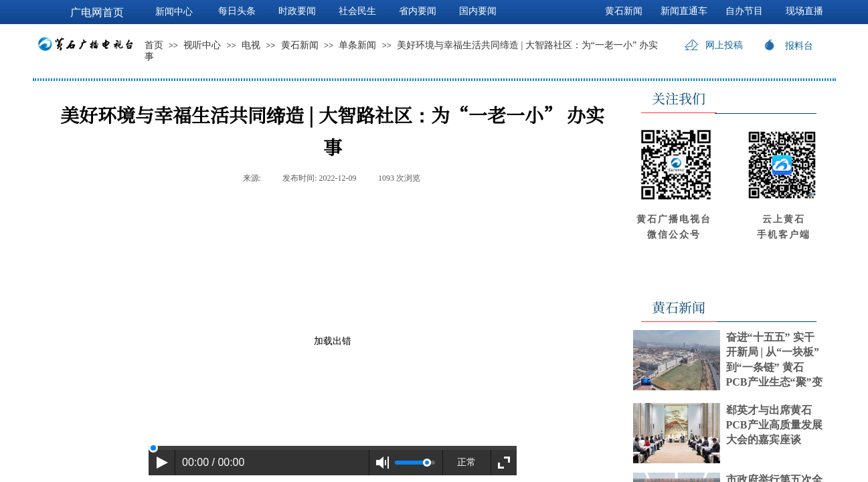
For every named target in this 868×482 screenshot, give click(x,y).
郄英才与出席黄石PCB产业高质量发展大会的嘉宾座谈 (774, 425)
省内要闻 (418, 11)
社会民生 (357, 11)
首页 (154, 45)
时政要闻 (297, 11)
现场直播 (804, 11)
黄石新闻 (300, 45)
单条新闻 (357, 45)
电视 (251, 45)
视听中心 (202, 45)
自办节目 (744, 11)
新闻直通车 (684, 11)
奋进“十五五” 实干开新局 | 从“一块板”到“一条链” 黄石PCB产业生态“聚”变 (774, 359)
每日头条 (237, 11)
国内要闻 (478, 11)
